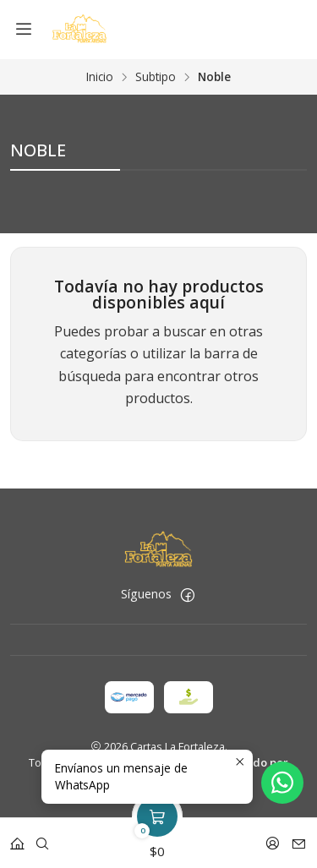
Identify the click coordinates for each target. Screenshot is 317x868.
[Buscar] (42, 838)
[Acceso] (273, 838)
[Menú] (24, 30)
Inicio (100, 77)
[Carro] (157, 838)
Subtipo (156, 77)
